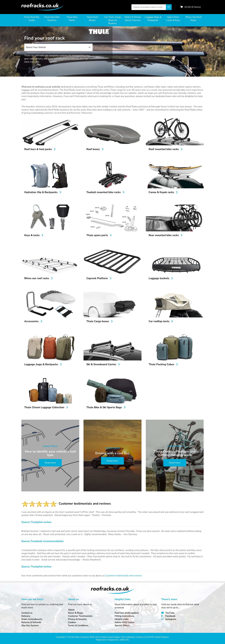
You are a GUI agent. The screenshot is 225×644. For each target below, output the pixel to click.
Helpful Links (122, 619)
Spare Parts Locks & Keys (173, 19)
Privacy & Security (77, 619)
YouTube (170, 613)
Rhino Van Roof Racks (194, 19)
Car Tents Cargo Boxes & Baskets (113, 20)
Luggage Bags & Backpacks (153, 19)
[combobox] (58, 47)
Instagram (171, 619)
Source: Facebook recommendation (42, 541)
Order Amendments (32, 619)
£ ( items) (193, 7)
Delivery (26, 616)
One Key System (30, 625)
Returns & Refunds (31, 622)
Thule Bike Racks (72, 19)
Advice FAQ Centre (125, 622)
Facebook (170, 616)
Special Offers (122, 625)
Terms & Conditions (78, 625)
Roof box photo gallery (127, 613)
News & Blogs (76, 613)
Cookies (72, 622)
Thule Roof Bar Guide (32, 19)
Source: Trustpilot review (36, 522)
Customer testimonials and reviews (123, 576)
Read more (50, 463)
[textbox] (58, 47)
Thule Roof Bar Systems (52, 19)
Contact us (27, 613)
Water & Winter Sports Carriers (133, 19)
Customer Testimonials (80, 616)
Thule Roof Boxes (92, 19)
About (71, 610)
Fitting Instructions (124, 616)
